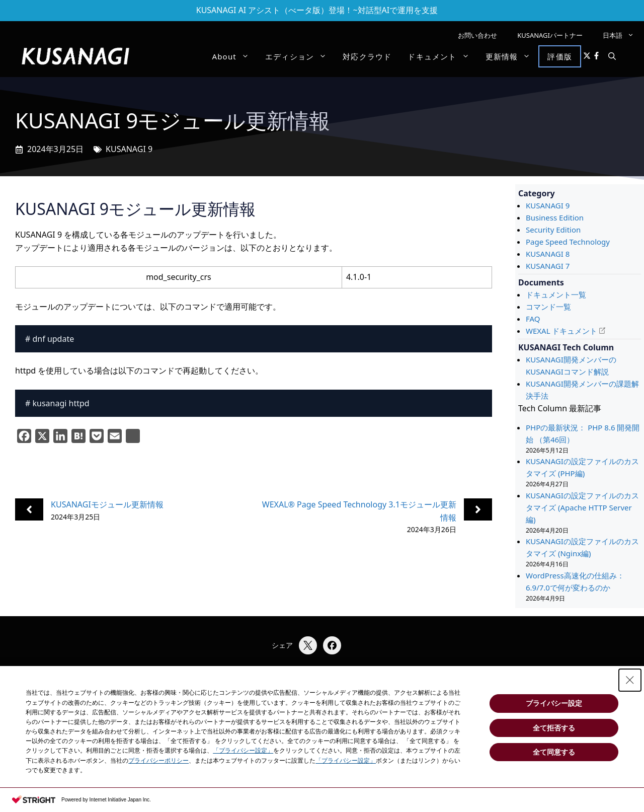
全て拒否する (554, 728)
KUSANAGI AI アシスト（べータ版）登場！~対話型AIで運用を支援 (317, 10)
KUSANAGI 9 (129, 149)
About (234, 56)
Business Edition (555, 217)
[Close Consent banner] (630, 680)
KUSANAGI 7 (548, 266)
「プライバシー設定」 (243, 751)
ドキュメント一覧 (556, 294)
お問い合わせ (477, 35)
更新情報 (512, 56)
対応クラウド (367, 56)
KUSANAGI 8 (548, 254)
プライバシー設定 (554, 703)
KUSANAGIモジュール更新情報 (107, 504)
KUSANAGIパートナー (550, 35)
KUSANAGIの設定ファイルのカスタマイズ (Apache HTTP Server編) (582, 507)
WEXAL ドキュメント (561, 331)
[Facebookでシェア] (332, 645)
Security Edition (553, 230)
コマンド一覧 (548, 307)
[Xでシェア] (308, 645)
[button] (612, 56)
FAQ (533, 319)
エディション (300, 56)
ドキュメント (442, 56)
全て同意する (554, 752)
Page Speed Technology (568, 242)
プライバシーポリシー (158, 761)
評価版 (560, 56)
